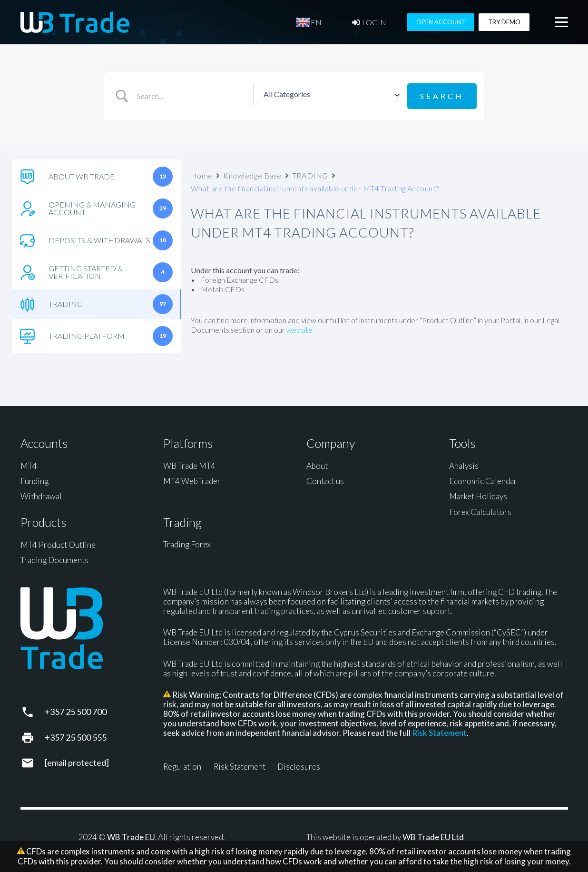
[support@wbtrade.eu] (33, 761)
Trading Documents (54, 558)
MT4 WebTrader (192, 479)
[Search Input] (193, 95)
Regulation (182, 765)
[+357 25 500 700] (33, 710)
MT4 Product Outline (58, 542)
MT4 (29, 463)
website (299, 327)
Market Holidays (478, 494)
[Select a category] (330, 95)
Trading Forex (187, 542)
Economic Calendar (483, 479)
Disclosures (299, 765)
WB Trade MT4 (189, 463)
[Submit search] (442, 95)
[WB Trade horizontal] (75, 24)
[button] (561, 24)
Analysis (464, 463)
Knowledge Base (252, 173)
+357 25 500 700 (76, 710)
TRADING (310, 173)
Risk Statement (439, 731)
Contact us (325, 479)
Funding (34, 479)
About (317, 463)
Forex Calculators (480, 510)
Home (202, 173)
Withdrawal (41, 494)
